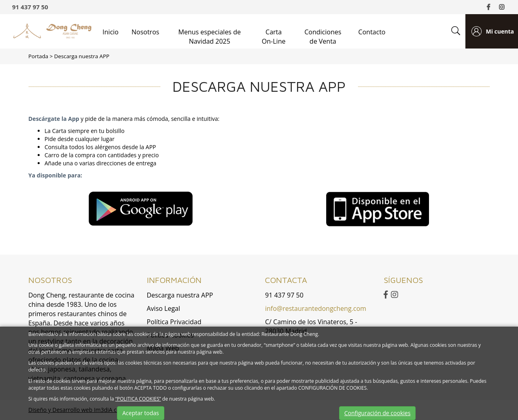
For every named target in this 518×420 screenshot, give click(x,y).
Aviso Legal (164, 308)
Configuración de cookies (378, 413)
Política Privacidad (174, 322)
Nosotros (145, 32)
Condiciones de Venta (323, 37)
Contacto (372, 32)
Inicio (110, 32)
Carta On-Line (274, 37)
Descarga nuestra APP (82, 56)
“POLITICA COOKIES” (138, 399)
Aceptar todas (141, 413)
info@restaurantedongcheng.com (316, 308)
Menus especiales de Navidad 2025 (210, 37)
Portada (38, 56)
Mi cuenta (500, 31)
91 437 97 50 (30, 7)
